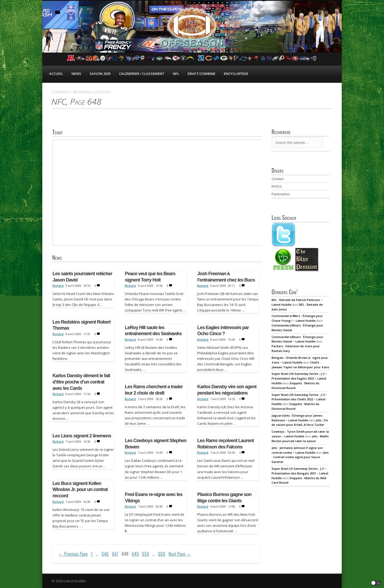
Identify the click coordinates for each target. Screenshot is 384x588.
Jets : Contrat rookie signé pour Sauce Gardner (300, 457)
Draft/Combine (201, 74)
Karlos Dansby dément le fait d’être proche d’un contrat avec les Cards (81, 382)
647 (115, 554)
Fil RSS (277, 186)
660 (162, 554)
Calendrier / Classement (142, 74)
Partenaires (281, 194)
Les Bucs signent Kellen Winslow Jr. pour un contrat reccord (80, 490)
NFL (176, 74)
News (76, 74)
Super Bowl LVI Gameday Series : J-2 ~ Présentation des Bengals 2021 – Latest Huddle (300, 473)
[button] (376, 583)
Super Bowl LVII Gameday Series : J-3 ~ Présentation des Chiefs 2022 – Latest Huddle (299, 399)
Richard (58, 286)
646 (105, 554)
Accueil (56, 74)
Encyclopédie (236, 74)
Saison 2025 (100, 74)
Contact (278, 179)
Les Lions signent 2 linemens (82, 436)
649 (135, 554)
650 (146, 554)
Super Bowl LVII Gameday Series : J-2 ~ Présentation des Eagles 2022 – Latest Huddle (299, 378)
